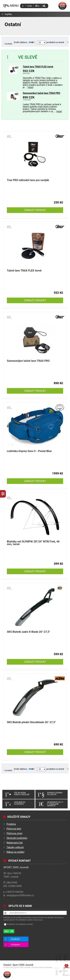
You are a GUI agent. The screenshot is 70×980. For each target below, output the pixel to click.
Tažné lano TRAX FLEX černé (38, 67)
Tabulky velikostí (15, 847)
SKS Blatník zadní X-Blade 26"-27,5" (28, 632)
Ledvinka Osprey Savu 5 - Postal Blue (29, 451)
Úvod (62, 6)
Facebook (15, 939)
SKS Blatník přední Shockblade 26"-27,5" (31, 722)
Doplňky (8, 14)
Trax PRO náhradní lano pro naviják (28, 180)
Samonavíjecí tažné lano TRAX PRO (41, 93)
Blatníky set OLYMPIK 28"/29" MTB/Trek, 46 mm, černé (33, 543)
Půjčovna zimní (14, 833)
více (31, 87)
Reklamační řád (15, 843)
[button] (44, 6)
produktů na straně (51, 42)
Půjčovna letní (14, 829)
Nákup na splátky (15, 852)
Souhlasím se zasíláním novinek (20, 924)
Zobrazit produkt (35, 210)
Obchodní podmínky (17, 838)
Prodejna (11, 824)
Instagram (15, 945)
